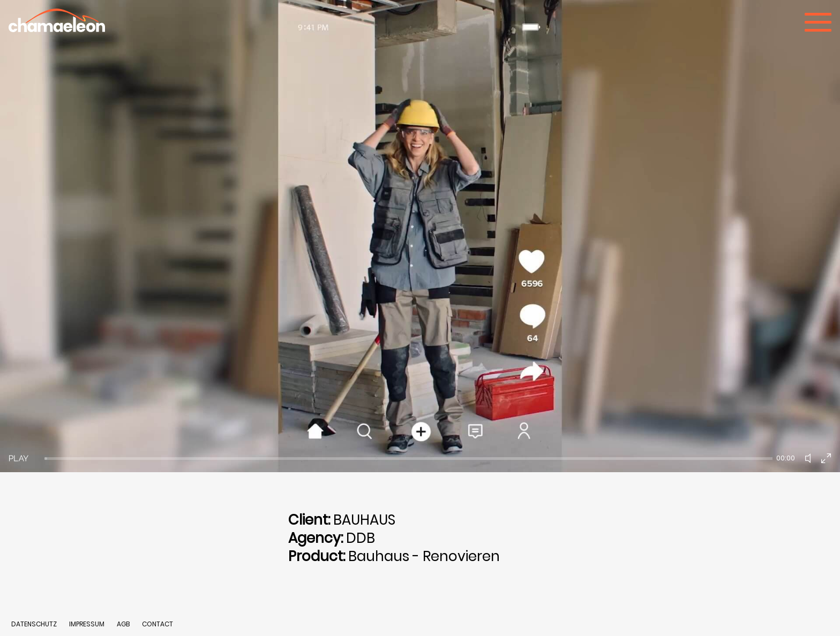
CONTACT (157, 624)
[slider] (408, 459)
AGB (123, 624)
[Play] (19, 458)
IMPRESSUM (88, 624)
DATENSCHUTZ (34, 624)
